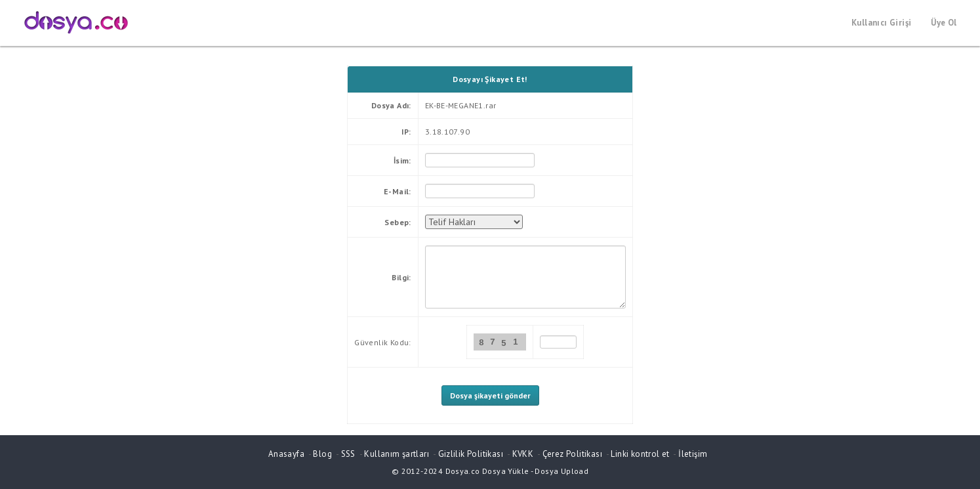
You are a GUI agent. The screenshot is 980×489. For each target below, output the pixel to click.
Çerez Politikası (572, 454)
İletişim (693, 454)
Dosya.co (463, 471)
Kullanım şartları (397, 454)
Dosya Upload (561, 471)
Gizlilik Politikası (471, 454)
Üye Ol (944, 23)
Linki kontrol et (640, 454)
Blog (322, 454)
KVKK (523, 454)
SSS (348, 454)
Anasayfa (286, 454)
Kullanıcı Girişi (881, 23)
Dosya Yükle (505, 471)
